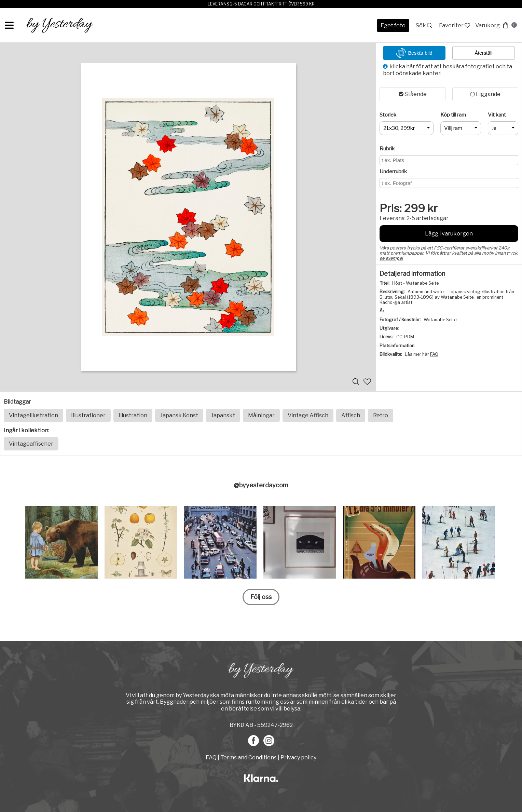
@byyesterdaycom (261, 485)
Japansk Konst (179, 415)
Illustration (133, 415)
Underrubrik (393, 172)
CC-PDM (405, 337)
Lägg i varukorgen (449, 234)
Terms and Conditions (249, 757)
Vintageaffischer (31, 444)
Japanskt (223, 415)
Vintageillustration (33, 415)
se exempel (391, 258)
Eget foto (393, 25)
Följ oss (261, 597)
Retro (381, 415)
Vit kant (497, 115)
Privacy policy (298, 757)
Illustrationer (88, 415)
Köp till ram (453, 115)
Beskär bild (414, 53)
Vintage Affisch (308, 415)
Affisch (351, 415)
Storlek (388, 115)
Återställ (484, 53)
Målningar (261, 415)
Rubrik (387, 149)
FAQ (434, 354)
